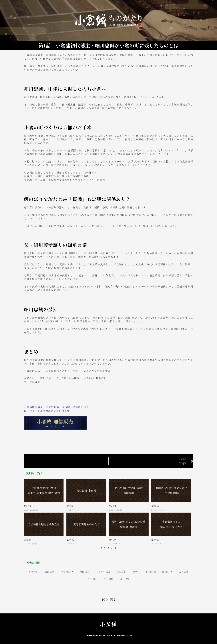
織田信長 (85, 572)
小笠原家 (67, 572)
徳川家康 (151, 572)
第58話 (28, 540)
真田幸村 (121, 572)
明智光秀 (34, 572)
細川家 (167, 572)
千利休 (136, 572)
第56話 (113, 540)
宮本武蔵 (184, 572)
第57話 (70, 540)
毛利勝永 (93, 579)
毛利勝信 (109, 579)
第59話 (155, 506)
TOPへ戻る (109, 599)
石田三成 (50, 572)
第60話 (113, 506)
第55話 (155, 540)
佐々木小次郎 (103, 572)
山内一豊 (125, 579)
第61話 (70, 506)
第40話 (28, 506)
